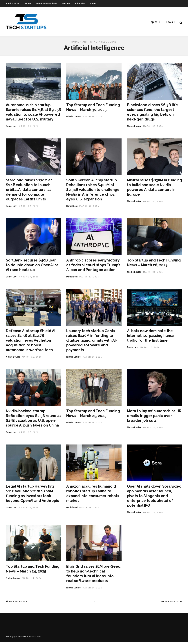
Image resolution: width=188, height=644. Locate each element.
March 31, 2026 (29, 128)
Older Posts (172, 603)
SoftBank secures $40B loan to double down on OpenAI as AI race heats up (32, 267)
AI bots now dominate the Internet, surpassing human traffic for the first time (151, 337)
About (93, 4)
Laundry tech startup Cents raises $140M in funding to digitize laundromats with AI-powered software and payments (92, 342)
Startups (66, 4)
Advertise (80, 4)
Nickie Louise (73, 118)
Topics (153, 22)
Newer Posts (17, 603)
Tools (169, 22)
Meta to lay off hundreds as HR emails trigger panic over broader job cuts (154, 418)
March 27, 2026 (29, 279)
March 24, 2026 (153, 514)
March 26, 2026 (153, 274)
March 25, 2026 (92, 425)
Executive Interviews (46, 4)
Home (28, 4)
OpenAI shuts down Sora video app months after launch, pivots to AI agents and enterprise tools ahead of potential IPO (154, 498)
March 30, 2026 (92, 119)
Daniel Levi (11, 128)
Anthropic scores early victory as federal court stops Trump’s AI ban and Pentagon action (93, 267)
